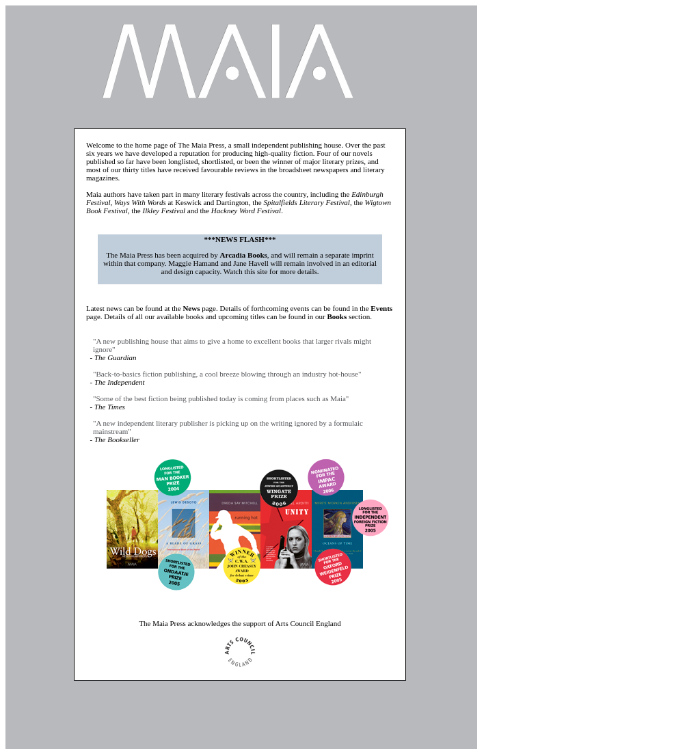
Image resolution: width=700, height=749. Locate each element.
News (191, 308)
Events (381, 308)
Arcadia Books (244, 255)
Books (337, 316)
